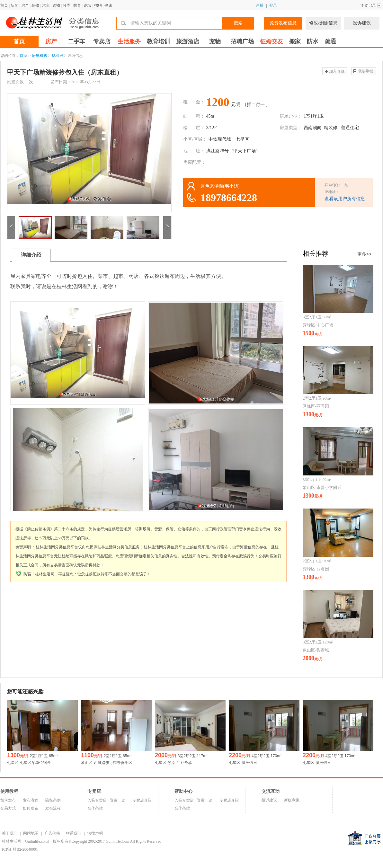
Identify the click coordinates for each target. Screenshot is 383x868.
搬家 (295, 41)
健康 (108, 5)
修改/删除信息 (323, 23)
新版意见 (292, 800)
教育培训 (158, 41)
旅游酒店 (188, 41)
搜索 (238, 23)
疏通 (330, 41)
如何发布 (8, 800)
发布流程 (31, 800)
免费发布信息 (283, 23)
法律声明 (95, 833)
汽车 (46, 5)
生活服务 (129, 41)
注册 (260, 5)
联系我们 (74, 833)
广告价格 (52, 833)
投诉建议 (362, 23)
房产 (25, 5)
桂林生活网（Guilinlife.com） (27, 841)
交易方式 (8, 808)
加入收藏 (337, 71)
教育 (77, 5)
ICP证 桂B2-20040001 (20, 849)
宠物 (215, 41)
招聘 (98, 5)
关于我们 (10, 833)
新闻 (14, 5)
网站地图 (31, 833)
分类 (67, 5)
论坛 (87, 5)
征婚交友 (272, 41)
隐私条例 (53, 800)
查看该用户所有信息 (345, 199)
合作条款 (95, 808)
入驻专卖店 (97, 800)
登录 (273, 5)
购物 (56, 5)
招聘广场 (242, 41)
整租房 (57, 56)
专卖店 (102, 41)
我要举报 (366, 71)
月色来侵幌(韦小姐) (220, 186)
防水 (313, 41)
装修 (35, 5)
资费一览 (118, 800)
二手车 (76, 41)
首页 (4, 5)
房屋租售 (40, 56)
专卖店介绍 (142, 800)
